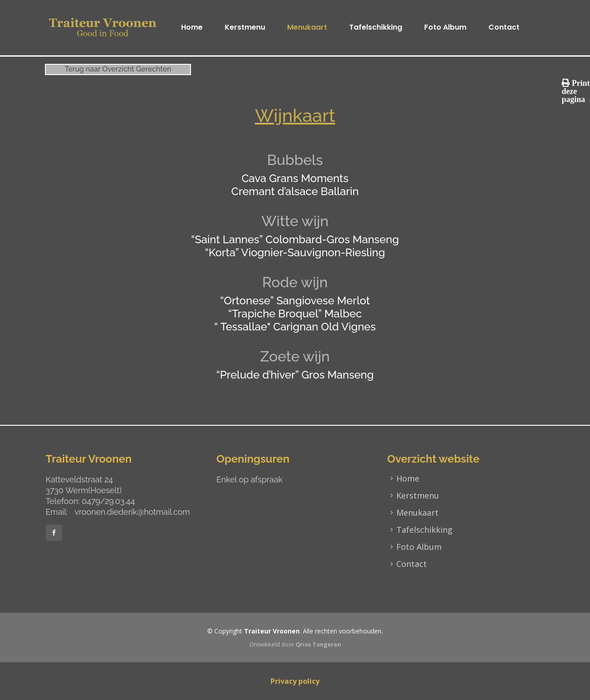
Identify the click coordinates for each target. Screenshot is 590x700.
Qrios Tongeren (318, 644)
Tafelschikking (376, 27)
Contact (504, 27)
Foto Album (445, 27)
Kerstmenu (245, 27)
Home (192, 27)
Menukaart (307, 27)
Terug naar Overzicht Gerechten (118, 69)
